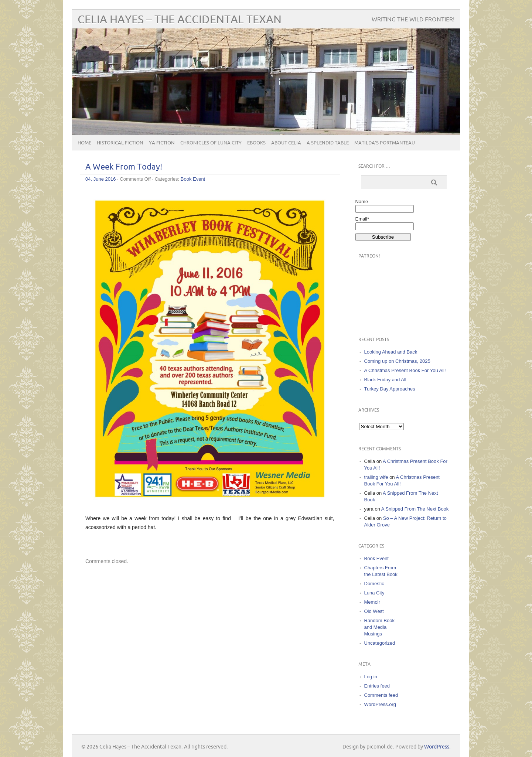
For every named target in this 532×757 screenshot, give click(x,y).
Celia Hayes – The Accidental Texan (180, 20)
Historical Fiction (120, 143)
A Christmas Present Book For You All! (405, 370)
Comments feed (381, 695)
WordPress (437, 747)
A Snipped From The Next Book (415, 509)
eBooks (256, 143)
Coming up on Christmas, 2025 (397, 361)
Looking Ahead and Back (391, 352)
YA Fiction (162, 143)
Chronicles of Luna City (211, 143)
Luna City (374, 593)
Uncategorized (380, 643)
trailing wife (376, 477)
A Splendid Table (328, 143)
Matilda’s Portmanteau (385, 143)
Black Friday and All (385, 380)
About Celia (286, 143)
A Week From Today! (124, 167)
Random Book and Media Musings (379, 627)
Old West (374, 611)
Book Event (193, 179)
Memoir (372, 602)
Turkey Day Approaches (390, 389)
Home (84, 143)
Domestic (374, 584)
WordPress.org (380, 704)
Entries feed (377, 686)
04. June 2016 (100, 179)
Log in (371, 677)
